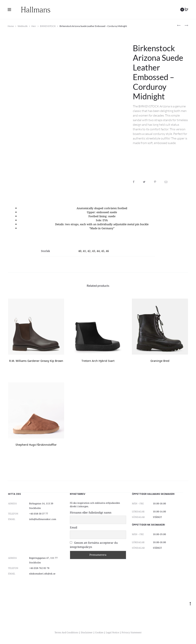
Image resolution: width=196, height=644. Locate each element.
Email (73, 528)
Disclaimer (87, 633)
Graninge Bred (160, 361)
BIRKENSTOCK (48, 26)
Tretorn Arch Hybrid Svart (98, 361)
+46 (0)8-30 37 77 (39, 514)
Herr (34, 26)
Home (11, 26)
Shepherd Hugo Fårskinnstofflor (36, 445)
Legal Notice (112, 633)
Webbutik (23, 26)
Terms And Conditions (66, 633)
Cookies (99, 633)
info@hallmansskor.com (43, 519)
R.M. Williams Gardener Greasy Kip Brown (36, 361)
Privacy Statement (131, 633)
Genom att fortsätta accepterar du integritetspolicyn (94, 545)
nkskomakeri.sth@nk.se (42, 574)
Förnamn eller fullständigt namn (91, 513)
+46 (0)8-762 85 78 (39, 568)
